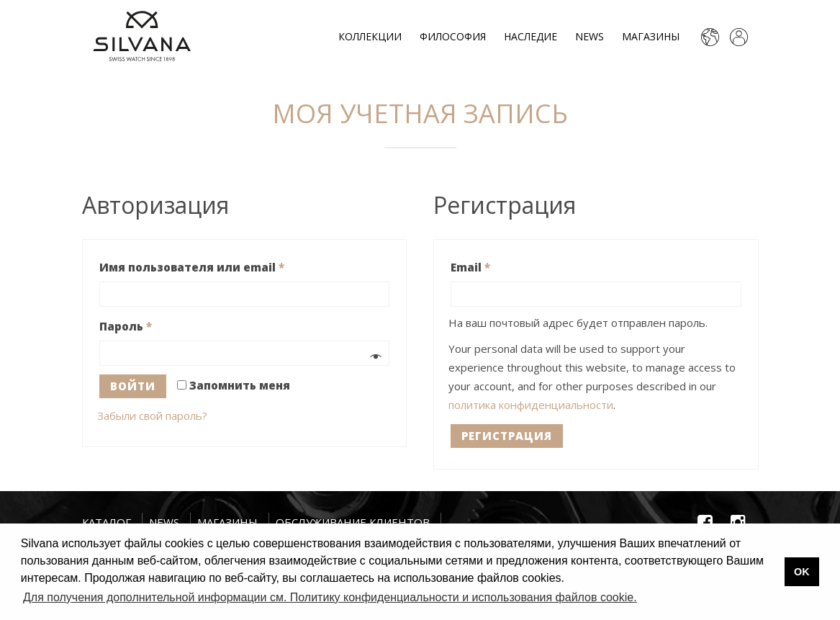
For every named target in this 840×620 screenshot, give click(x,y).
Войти (133, 386)
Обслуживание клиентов (353, 522)
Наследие (530, 36)
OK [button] (802, 572)
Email (470, 267)
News (590, 36)
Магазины (651, 36)
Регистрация (507, 436)
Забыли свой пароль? (152, 415)
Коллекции (370, 36)
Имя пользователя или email (192, 267)
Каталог (107, 522)
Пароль (126, 326)
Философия (453, 36)
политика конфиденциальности (531, 405)
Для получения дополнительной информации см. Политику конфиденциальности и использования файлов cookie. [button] (330, 597)
